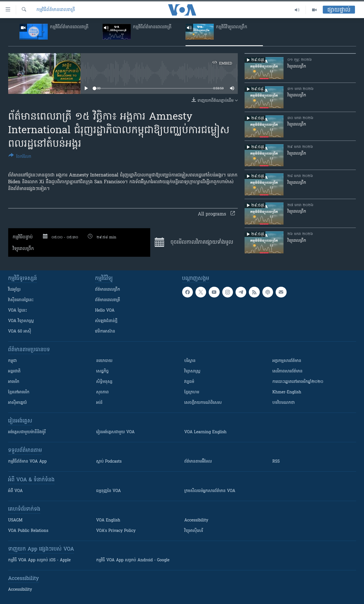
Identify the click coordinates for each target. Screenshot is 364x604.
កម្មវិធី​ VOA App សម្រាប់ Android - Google (133, 560)
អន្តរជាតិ (14, 371)
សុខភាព (103, 392)
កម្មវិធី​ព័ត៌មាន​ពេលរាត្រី (56, 10)
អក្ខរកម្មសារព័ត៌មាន (287, 361)
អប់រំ (99, 403)
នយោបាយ (104, 361)
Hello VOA (105, 311)
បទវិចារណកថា (284, 403)
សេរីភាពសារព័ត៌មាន (288, 371)
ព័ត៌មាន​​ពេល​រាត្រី (108, 300)
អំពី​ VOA (16, 491)
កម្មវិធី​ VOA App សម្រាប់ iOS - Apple (40, 560)
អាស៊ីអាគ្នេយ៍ (18, 403)
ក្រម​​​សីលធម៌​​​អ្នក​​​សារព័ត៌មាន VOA (210, 491)
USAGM (15, 520)
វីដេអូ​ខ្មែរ (14, 290)
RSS (276, 462)
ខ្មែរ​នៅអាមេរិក (19, 392)
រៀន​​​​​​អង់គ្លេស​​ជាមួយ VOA (115, 432)
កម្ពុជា (13, 361)
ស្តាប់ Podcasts (109, 462)
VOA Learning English (206, 432)
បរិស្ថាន (190, 361)
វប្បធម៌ (189, 382)
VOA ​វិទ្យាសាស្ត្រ (21, 321)
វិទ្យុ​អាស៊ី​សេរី (194, 531)
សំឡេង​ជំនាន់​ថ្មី (106, 321)
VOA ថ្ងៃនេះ (18, 311)
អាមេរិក (14, 382)
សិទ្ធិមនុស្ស (104, 382)
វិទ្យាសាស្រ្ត (192, 371)
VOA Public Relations (28, 531)
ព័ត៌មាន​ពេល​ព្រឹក (108, 290)
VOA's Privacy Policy (116, 531)
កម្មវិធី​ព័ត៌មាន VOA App (28, 462)
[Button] (20, 157)
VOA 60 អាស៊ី (20, 332)
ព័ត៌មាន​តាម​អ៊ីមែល (198, 462)
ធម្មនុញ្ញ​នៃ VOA (109, 491)
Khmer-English (287, 392)
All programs (216, 214)
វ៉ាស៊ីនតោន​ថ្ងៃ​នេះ (21, 300)
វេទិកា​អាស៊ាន (105, 332)
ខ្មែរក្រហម (192, 392)
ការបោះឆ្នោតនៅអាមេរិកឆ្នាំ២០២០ (298, 382)
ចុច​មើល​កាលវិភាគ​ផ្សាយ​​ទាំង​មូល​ (194, 242)
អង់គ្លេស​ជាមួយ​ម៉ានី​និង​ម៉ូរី (27, 432)
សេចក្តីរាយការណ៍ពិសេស (203, 403)
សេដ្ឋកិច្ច (103, 371)
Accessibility (196, 520)
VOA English (108, 520)
